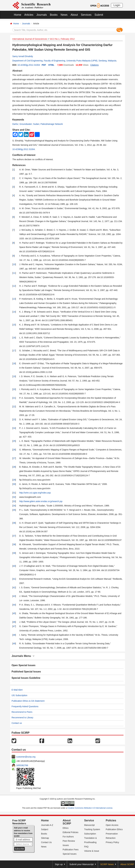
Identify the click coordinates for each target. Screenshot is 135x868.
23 (14, 419)
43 (14, 596)
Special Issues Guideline (26, 678)
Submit (99, 15)
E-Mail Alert (17, 690)
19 (14, 376)
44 (14, 605)
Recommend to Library (23, 718)
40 (14, 566)
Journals (42, 15)
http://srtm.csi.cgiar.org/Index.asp (35, 493)
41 (14, 579)
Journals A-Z (47, 825)
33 (14, 501)
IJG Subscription (20, 695)
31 (14, 493)
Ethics (66, 828)
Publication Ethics (114, 829)
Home (18, 15)
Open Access (112, 825)
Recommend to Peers (22, 712)
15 (14, 325)
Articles (29, 15)
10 (14, 264)
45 (14, 613)
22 (14, 407)
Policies (111, 820)
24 (14, 428)
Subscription (90, 834)
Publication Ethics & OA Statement (28, 701)
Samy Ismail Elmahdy (23, 56)
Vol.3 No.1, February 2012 (62, 39)
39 (14, 553)
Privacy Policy (112, 842)
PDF (44, 65)
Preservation (112, 834)
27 (14, 458)
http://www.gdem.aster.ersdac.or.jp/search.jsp (41, 501)
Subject (45, 829)
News (64, 15)
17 (14, 351)
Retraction (111, 838)
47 (14, 626)
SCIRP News (107, 864)
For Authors (68, 837)
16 (14, 338)
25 (14, 441)
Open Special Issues (24, 665)
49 (14, 643)
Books (54, 15)
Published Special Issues (26, 672)
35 (14, 510)
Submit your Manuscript (82, 864)
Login (117, 5)
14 (14, 312)
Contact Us (46, 842)
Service (89, 820)
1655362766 (22, 765)
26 (14, 450)
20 (14, 389)
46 (14, 622)
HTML (51, 65)
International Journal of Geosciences (30, 39)
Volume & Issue (92, 851)
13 (14, 299)
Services (86, 15)
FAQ (86, 847)
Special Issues (70, 854)
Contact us (17, 723)
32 (14, 497)
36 (14, 523)
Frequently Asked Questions (25, 706)
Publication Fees (71, 850)
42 (14, 587)
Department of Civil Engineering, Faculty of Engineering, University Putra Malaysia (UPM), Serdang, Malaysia (64, 61)
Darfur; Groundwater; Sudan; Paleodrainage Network (38, 124)
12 (14, 286)
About (74, 15)
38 (14, 544)
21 (14, 398)
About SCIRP (67, 822)
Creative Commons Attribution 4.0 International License (90, 808)
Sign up (59, 864)
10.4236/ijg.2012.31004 (29, 65)
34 (14, 506)
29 (14, 480)
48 (14, 635)
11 (14, 273)
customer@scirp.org (26, 757)
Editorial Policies (71, 832)
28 (14, 467)
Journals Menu (23, 656)
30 (14, 484)
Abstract (17, 71)
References (19, 165)
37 (14, 536)
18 (14, 363)
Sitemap (45, 838)
